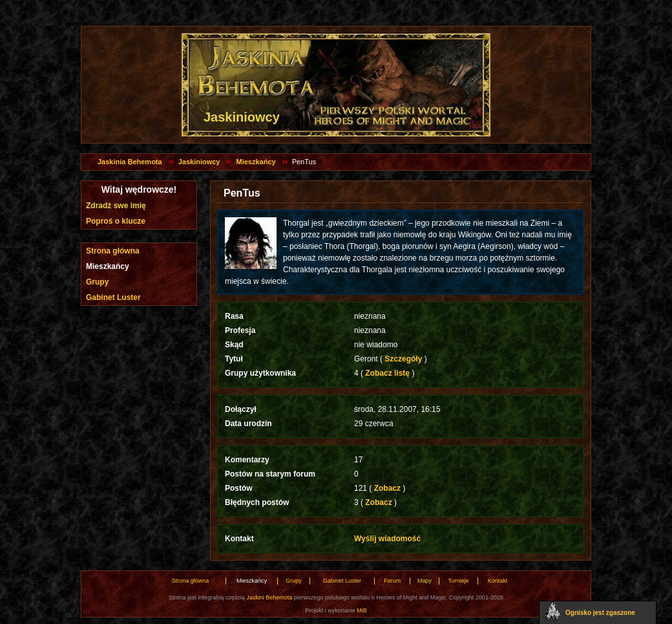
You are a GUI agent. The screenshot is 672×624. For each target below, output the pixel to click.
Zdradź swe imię (116, 206)
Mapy (425, 581)
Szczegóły (404, 359)
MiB (362, 610)
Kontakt (498, 581)
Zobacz (387, 488)
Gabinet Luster (113, 297)
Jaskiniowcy (199, 162)
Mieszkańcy (256, 162)
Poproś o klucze (116, 221)
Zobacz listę (387, 373)
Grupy (97, 282)
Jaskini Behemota (269, 597)
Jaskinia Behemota (130, 162)
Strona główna (113, 251)
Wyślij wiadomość (387, 539)
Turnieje (458, 581)
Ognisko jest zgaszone (600, 613)
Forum (392, 581)
